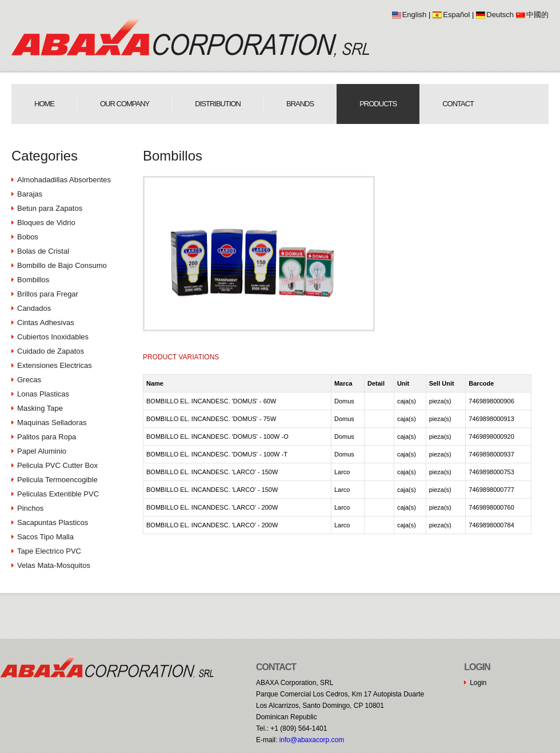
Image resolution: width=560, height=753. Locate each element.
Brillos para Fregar (48, 294)
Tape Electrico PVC (49, 551)
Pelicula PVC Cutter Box (57, 465)
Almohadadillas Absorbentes (64, 180)
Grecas (29, 380)
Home (44, 104)
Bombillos (33, 280)
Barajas (30, 194)
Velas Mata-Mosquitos (54, 565)
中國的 (537, 15)
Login (478, 683)
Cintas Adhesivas (46, 323)
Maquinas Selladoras (52, 422)
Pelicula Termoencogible (57, 480)
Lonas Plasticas (43, 394)
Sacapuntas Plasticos (53, 522)
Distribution (218, 104)
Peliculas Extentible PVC (58, 494)
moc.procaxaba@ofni (312, 740)
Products (378, 104)
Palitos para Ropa (47, 437)
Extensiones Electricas (55, 365)
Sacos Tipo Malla (45, 537)
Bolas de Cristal (43, 251)
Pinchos (30, 508)
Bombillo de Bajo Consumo (62, 265)
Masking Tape (40, 408)
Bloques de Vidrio (46, 223)
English (415, 15)
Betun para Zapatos (50, 208)
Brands (300, 104)
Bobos (28, 237)
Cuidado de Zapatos (51, 351)
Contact (458, 104)
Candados (34, 308)
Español (456, 15)
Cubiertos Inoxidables (53, 337)
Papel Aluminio (42, 451)
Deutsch (500, 15)
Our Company (125, 104)
